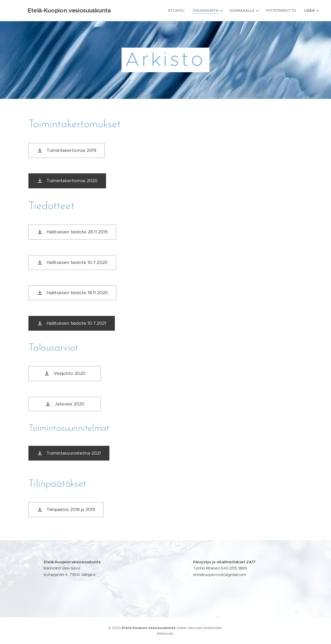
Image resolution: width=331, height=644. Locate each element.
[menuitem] (163, 11)
